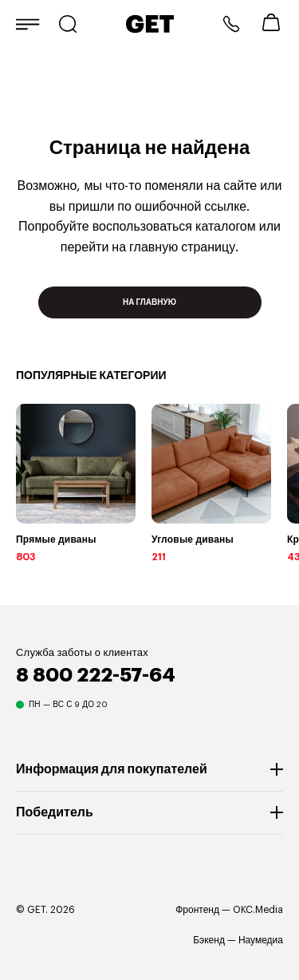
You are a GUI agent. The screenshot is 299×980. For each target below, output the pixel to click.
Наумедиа (261, 940)
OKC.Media (258, 910)
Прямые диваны (56, 539)
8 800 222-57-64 (231, 24)
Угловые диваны (193, 539)
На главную (149, 302)
